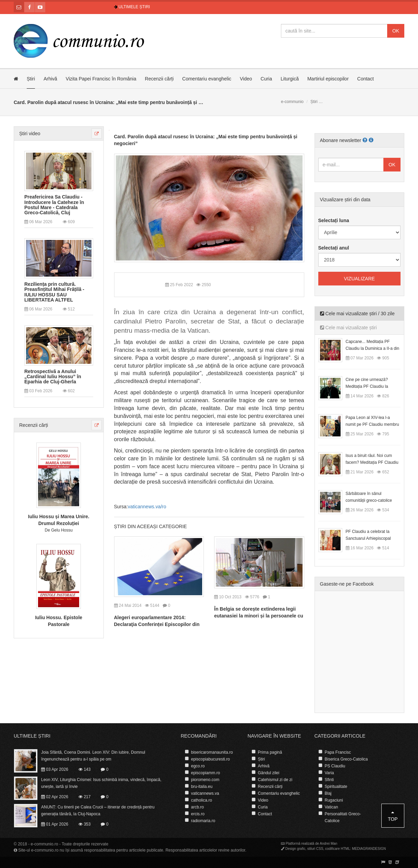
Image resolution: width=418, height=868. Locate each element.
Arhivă (50, 79)
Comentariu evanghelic (207, 79)
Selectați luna (334, 220)
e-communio (292, 102)
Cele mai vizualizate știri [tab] (348, 328)
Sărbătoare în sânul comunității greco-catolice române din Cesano (369, 500)
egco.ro (198, 766)
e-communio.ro (45, 844)
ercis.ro (198, 814)
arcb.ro (198, 807)
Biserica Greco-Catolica (346, 759)
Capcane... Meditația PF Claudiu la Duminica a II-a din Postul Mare (373, 348)
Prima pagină (270, 752)
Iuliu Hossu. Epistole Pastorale (59, 621)
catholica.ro (202, 800)
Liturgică (290, 79)
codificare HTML (338, 849)
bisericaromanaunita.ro (212, 752)
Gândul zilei (269, 773)
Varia (329, 773)
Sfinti (329, 780)
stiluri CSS (315, 849)
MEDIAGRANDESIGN (369, 849)
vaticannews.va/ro (147, 507)
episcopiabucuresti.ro (211, 759)
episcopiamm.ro (206, 773)
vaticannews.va (205, 793)
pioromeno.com (205, 780)
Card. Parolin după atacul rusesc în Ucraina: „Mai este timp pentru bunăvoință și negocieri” (206, 140)
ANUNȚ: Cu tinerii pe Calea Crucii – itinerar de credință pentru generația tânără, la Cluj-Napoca (98, 810)
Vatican (331, 807)
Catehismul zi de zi (275, 780)
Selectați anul (334, 248)
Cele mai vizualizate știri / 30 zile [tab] (357, 314)
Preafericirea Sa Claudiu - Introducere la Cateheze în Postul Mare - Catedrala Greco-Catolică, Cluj (54, 205)
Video (246, 79)
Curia (266, 79)
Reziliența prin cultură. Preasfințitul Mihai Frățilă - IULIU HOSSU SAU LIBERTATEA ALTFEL (54, 292)
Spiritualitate (336, 787)
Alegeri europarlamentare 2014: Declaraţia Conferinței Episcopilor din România (157, 624)
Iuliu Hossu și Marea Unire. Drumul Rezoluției (59, 520)
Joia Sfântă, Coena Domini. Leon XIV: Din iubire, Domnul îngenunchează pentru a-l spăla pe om (93, 756)
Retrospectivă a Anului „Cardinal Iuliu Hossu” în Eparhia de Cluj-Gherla (53, 377)
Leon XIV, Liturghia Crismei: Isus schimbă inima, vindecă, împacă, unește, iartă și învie (101, 783)
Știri (31, 79)
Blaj (328, 793)
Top (393, 816)
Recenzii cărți (159, 79)
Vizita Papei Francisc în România (101, 79)
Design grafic (295, 849)
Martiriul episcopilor (328, 79)
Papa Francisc (338, 752)
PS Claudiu (335, 766)
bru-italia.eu (202, 787)
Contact (366, 79)
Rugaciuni (334, 800)
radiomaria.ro (203, 821)
